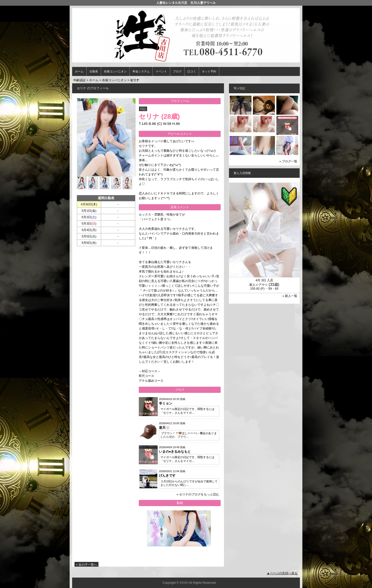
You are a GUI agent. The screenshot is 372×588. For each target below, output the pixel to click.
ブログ (177, 71)
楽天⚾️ (164, 428)
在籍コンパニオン (115, 71)
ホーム (79, 71)
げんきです (167, 475)
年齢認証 (79, 80)
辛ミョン (166, 403)
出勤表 (94, 71)
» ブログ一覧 (288, 161)
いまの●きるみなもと (175, 452)
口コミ (192, 71)
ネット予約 (209, 71)
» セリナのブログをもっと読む (198, 494)
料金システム (141, 71)
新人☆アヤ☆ (259, 285)
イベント (161, 71)
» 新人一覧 (290, 296)
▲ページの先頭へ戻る (282, 573)
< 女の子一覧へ (86, 565)
